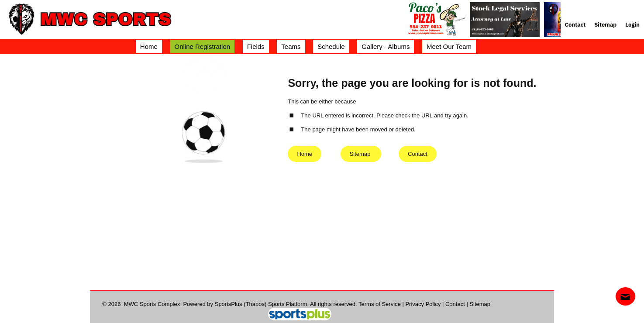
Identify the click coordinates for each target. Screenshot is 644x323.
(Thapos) (255, 304)
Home (305, 154)
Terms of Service (380, 304)
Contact (455, 304)
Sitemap (480, 304)
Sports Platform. (288, 304)
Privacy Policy (423, 304)
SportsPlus (229, 304)
